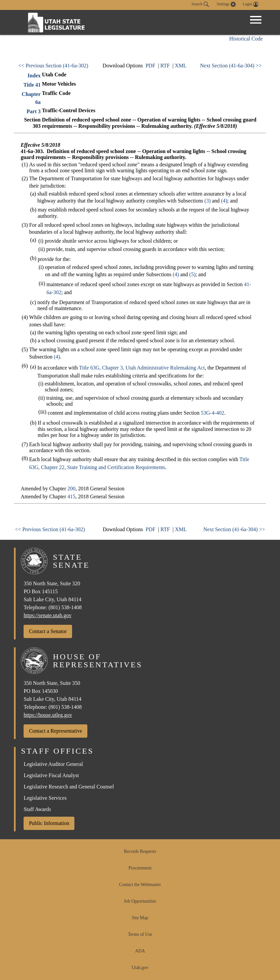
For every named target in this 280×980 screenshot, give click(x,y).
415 (71, 496)
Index (34, 76)
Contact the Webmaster (140, 885)
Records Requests (140, 851)
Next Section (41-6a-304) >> (231, 66)
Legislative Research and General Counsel (69, 787)
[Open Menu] (256, 20)
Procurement (140, 868)
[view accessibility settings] (227, 4)
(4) (224, 201)
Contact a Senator (48, 631)
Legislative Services (45, 798)
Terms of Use (140, 934)
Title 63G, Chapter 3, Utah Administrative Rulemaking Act (142, 368)
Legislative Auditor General (53, 764)
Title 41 (32, 85)
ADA (140, 951)
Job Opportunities (140, 901)
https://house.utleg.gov (48, 715)
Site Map (140, 918)
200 (71, 489)
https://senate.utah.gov (47, 615)
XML (181, 66)
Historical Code (246, 39)
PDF (150, 66)
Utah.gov (140, 968)
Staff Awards (37, 809)
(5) (192, 274)
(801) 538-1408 (65, 607)
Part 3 (34, 111)
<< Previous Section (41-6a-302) (53, 66)
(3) (208, 201)
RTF (165, 66)
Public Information (49, 823)
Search (200, 4)
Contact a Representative (55, 731)
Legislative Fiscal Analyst (51, 775)
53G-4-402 (213, 413)
